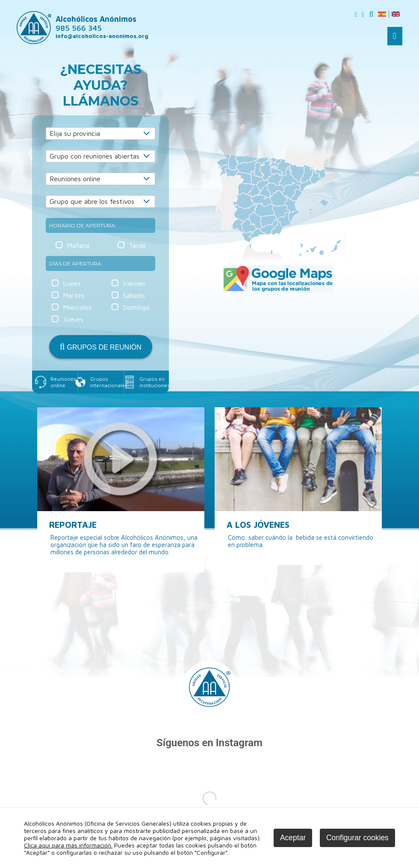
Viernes (134, 283)
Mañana (78, 245)
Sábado (134, 295)
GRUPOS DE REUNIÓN (101, 347)
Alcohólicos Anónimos (96, 24)
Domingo (136, 307)
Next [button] (375, 504)
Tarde (137, 245)
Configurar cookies (357, 838)
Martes (74, 295)
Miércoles (77, 307)
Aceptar (293, 838)
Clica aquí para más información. (68, 845)
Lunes (72, 283)
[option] (121, 490)
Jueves (73, 319)
